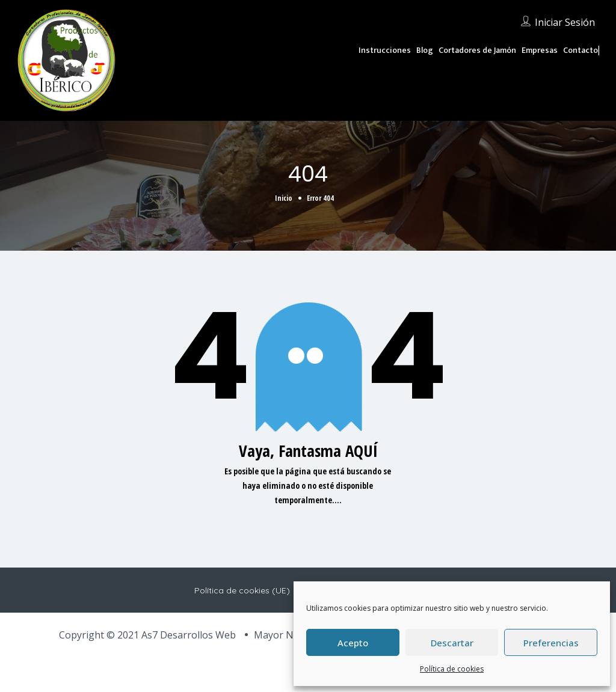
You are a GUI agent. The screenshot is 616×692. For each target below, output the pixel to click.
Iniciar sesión (565, 22)
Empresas (540, 50)
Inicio (284, 198)
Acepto (353, 643)
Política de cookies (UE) (242, 590)
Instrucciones (385, 50)
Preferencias (551, 643)
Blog (425, 50)
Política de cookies (452, 669)
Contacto (581, 50)
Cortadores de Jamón (477, 50)
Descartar (452, 643)
